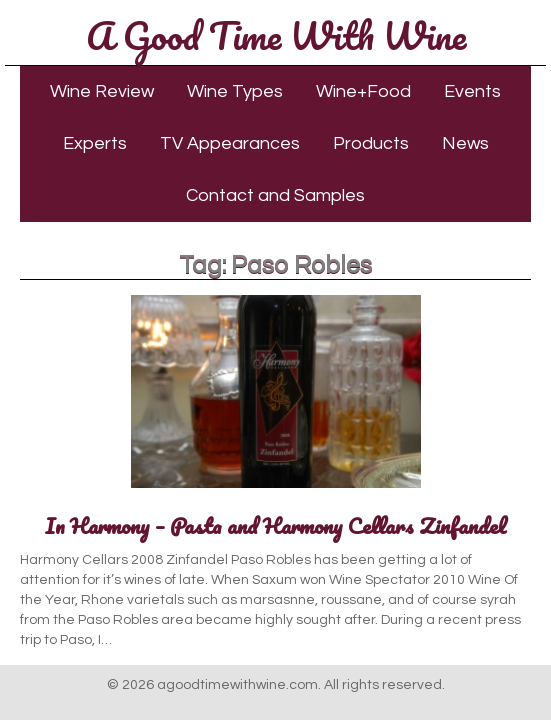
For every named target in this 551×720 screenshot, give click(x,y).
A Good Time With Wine (276, 35)
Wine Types (235, 91)
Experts (95, 143)
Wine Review (102, 91)
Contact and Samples (275, 195)
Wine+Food (363, 91)
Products (371, 143)
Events (472, 91)
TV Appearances (230, 143)
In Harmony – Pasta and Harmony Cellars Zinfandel (275, 525)
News (465, 143)
